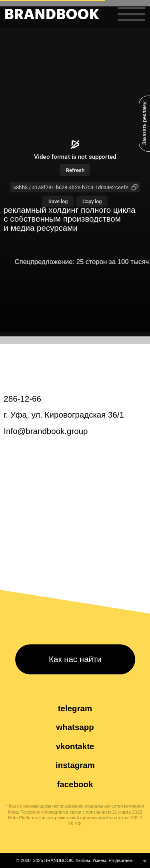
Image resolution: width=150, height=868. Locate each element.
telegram (75, 708)
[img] (52, 14)
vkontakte (75, 746)
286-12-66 (22, 399)
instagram (75, 765)
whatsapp (75, 727)
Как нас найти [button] (75, 659)
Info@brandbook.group (46, 431)
